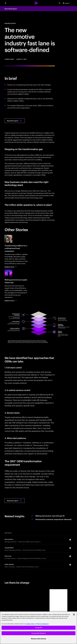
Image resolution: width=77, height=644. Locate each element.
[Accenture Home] (36, 3)
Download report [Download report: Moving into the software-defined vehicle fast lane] (11, 9)
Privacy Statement (43, 624)
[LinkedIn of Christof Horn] (70, 540)
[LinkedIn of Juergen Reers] (70, 548)
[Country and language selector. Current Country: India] (67, 3)
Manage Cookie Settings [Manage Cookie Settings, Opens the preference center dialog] (38, 639)
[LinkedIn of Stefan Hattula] (70, 565)
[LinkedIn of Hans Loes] (70, 556)
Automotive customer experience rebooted (53, 519)
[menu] (6, 3)
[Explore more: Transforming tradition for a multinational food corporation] (11, 267)
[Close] (74, 614)
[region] (38, 628)
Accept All (38, 628)
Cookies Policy (30, 624)
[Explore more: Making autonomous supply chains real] (11, 300)
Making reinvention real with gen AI (50, 516)
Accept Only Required (38, 633)
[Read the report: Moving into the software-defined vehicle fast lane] (15, 121)
